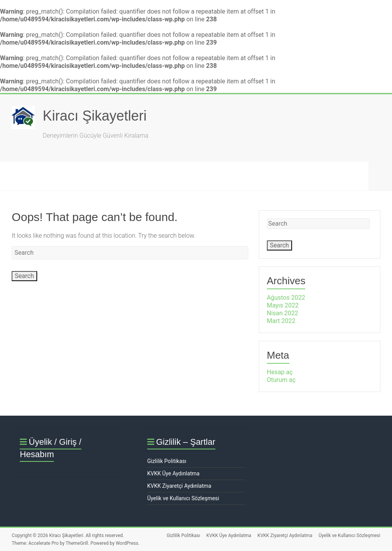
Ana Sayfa (26, 176)
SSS (134, 176)
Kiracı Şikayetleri (95, 116)
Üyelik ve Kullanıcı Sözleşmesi (183, 498)
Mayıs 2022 (283, 305)
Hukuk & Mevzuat (242, 176)
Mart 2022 (281, 321)
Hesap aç (280, 372)
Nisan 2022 (283, 313)
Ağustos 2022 (286, 298)
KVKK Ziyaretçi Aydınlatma (179, 486)
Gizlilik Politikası (167, 461)
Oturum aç (281, 380)
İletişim (300, 176)
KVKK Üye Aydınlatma (173, 473)
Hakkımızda (179, 176)
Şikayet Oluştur (84, 176)
